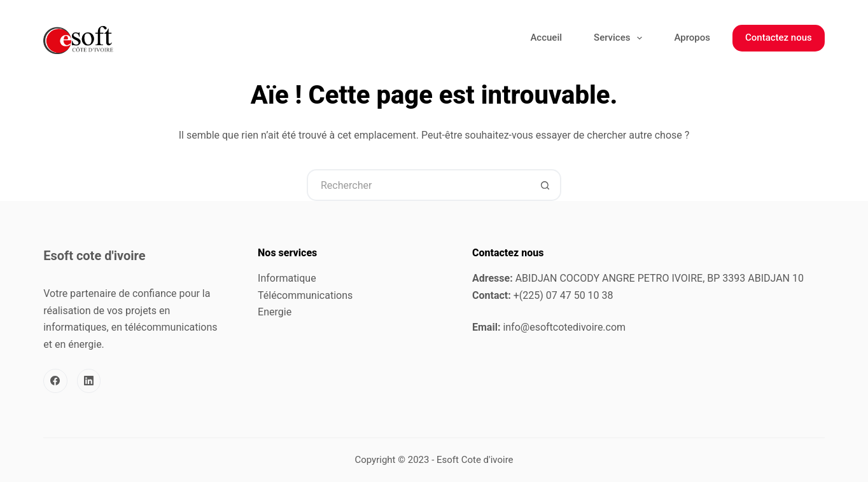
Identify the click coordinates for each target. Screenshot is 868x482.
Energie (275, 312)
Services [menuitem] (620, 38)
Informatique (287, 278)
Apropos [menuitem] (692, 38)
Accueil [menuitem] (546, 38)
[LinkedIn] (89, 381)
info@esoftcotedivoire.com (564, 327)
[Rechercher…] (418, 185)
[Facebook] (55, 381)
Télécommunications (305, 295)
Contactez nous (779, 38)
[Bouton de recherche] (545, 185)
